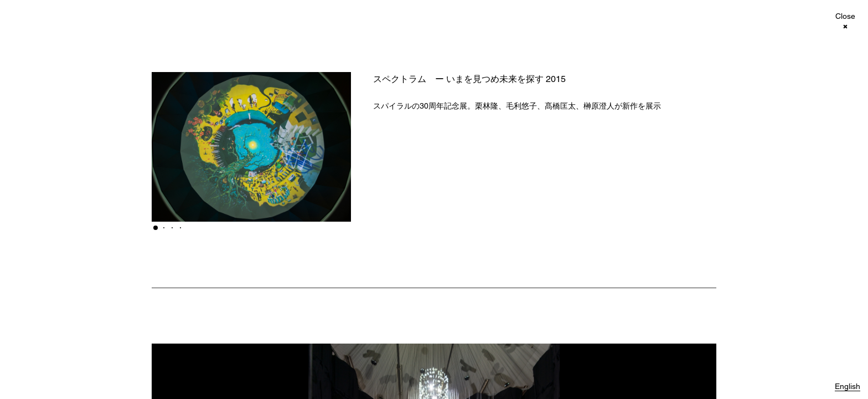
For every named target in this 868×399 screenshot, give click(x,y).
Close (845, 16)
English (848, 386)
